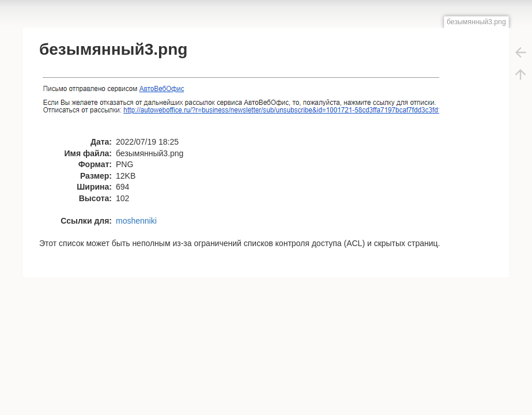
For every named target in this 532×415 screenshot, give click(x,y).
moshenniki (136, 221)
